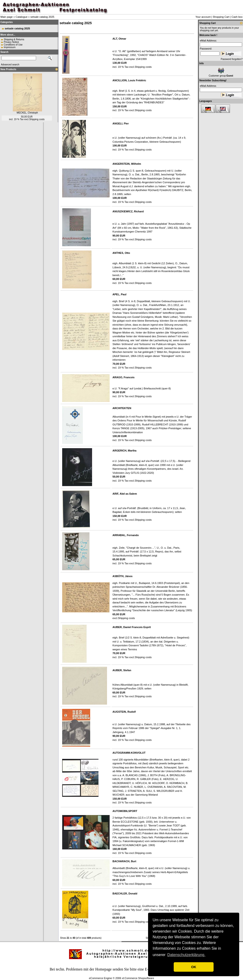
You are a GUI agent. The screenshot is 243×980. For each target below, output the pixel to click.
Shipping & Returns (14, 39)
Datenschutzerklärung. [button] (186, 955)
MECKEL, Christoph (27, 113)
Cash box (237, 17)
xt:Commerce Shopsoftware (138, 978)
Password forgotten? (232, 59)
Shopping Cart (221, 17)
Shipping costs (37, 119)
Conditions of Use (13, 45)
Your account (203, 17)
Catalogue (22, 17)
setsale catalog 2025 (42, 17)
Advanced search (10, 65)
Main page (7, 17)
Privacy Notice (11, 42)
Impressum (10, 47)
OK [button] (194, 967)
